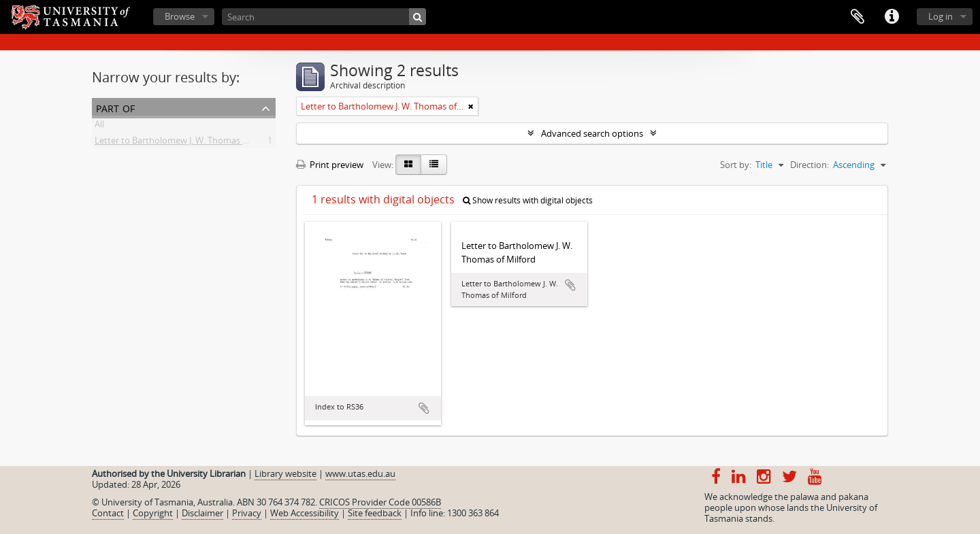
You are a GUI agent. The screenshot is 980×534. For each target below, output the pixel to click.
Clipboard (857, 17)
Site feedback (375, 513)
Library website (285, 473)
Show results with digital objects (528, 200)
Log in (941, 16)
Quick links (892, 17)
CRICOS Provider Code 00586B (380, 502)
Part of (115, 107)
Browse (180, 16)
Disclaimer (202, 513)
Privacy (247, 513)
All (99, 127)
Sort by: (736, 165)
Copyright (153, 513)
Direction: (810, 165)
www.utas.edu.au (360, 473)
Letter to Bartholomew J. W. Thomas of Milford (188, 143)
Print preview (330, 165)
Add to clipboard (424, 408)
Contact (108, 513)
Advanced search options (592, 133)
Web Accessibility (305, 513)
